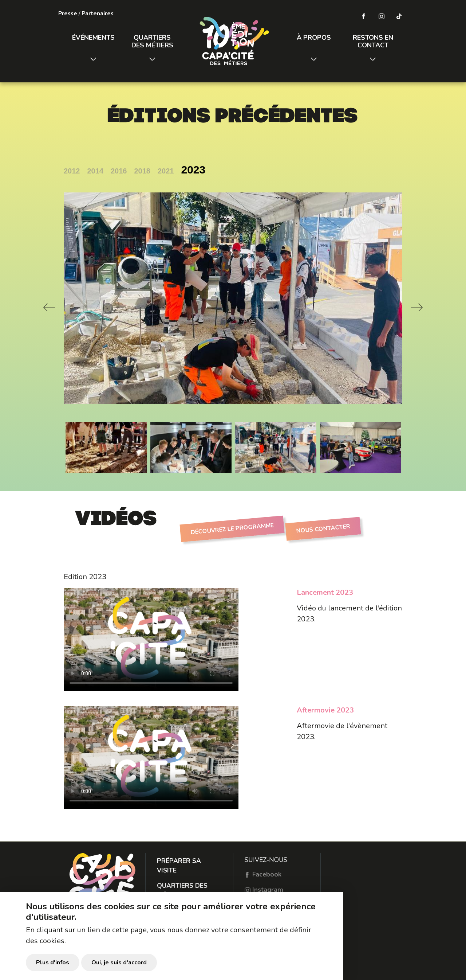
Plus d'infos (53, 963)
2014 (96, 171)
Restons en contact (373, 42)
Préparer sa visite (179, 866)
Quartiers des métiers (152, 42)
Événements (93, 38)
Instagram (264, 890)
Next (417, 307)
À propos (314, 38)
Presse (68, 13)
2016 (119, 171)
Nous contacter (323, 529)
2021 (166, 171)
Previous (49, 307)
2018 (143, 171)
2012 (72, 171)
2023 (193, 170)
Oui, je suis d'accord (119, 963)
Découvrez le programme (232, 529)
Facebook (263, 874)
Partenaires (98, 13)
